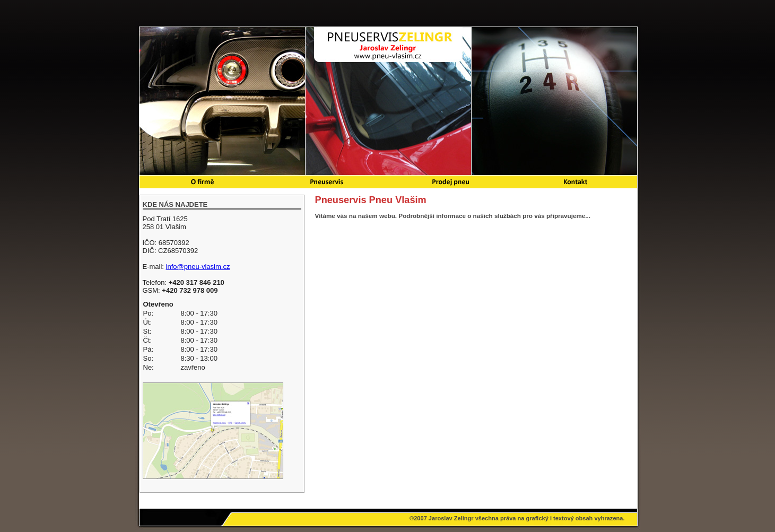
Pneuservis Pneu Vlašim (388, 45)
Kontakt (574, 182)
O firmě (202, 182)
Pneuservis (326, 182)
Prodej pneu (450, 182)
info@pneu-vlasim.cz (198, 267)
